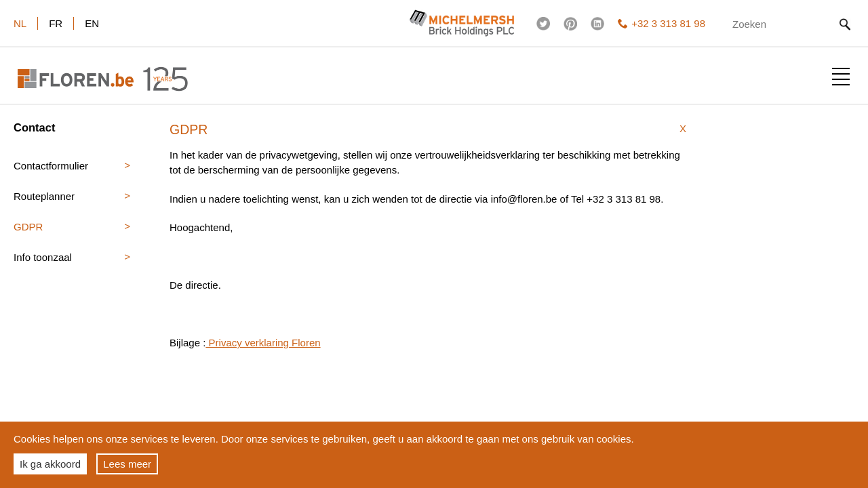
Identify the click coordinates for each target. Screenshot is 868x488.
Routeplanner (44, 196)
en (92, 23)
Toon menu (841, 77)
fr (56, 23)
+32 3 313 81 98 (662, 23)
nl (20, 23)
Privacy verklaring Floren (263, 343)
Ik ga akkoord (50, 464)
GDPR (28, 227)
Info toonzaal (43, 257)
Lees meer (127, 464)
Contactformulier (51, 166)
